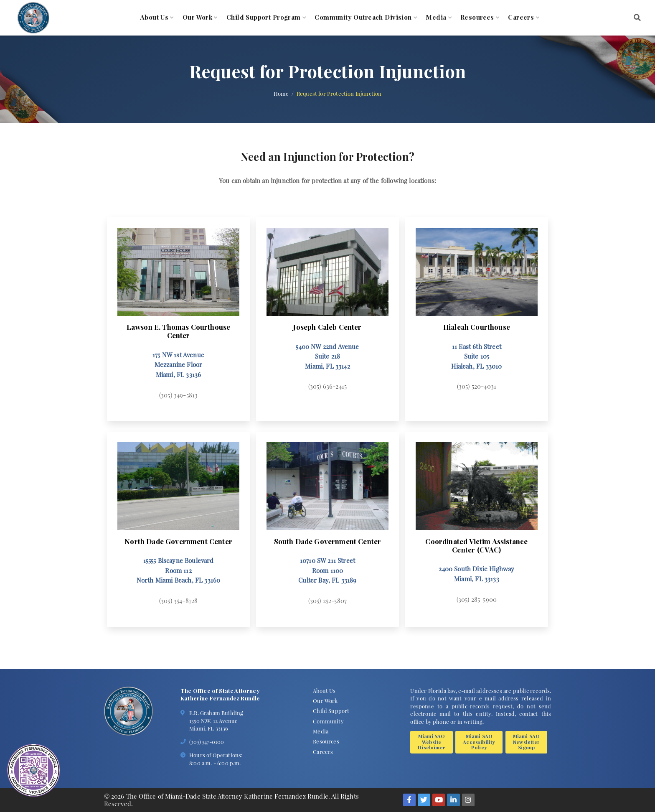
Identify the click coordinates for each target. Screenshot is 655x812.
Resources (477, 18)
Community (328, 721)
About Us (154, 18)
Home (281, 94)
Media (436, 18)
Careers (521, 18)
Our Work (197, 18)
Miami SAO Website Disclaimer (432, 742)
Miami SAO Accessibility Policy (479, 742)
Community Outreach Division (363, 18)
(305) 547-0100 (207, 741)
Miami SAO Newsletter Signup (527, 742)
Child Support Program (264, 18)
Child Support (331, 710)
